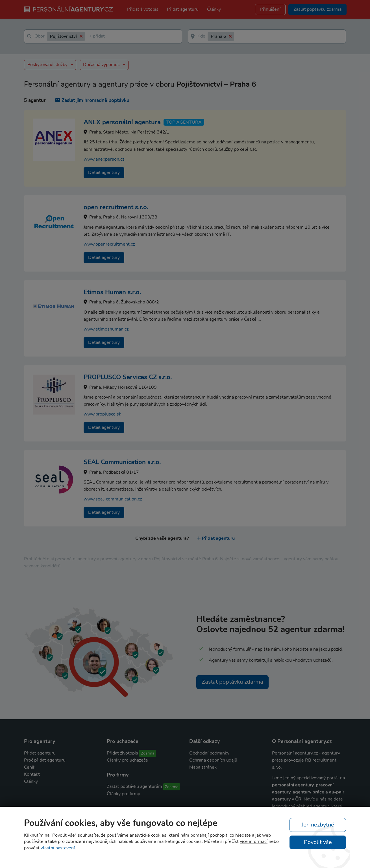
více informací (254, 841)
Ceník (30, 767)
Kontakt (32, 774)
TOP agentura (184, 122)
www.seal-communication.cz (113, 499)
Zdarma (148, 753)
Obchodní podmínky (209, 753)
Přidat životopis (143, 9)
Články (214, 9)
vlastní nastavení (58, 848)
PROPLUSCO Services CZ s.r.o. (128, 377)
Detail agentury (104, 172)
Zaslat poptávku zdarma (232, 682)
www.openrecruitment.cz (109, 244)
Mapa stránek (203, 767)
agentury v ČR (287, 799)
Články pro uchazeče (127, 760)
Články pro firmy (123, 794)
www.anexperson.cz (104, 159)
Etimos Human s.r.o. (112, 292)
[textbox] (90, 37)
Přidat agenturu (183, 9)
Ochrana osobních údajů (213, 760)
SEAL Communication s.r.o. (122, 462)
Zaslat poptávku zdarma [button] (317, 9)
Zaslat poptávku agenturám (134, 786)
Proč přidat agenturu (45, 760)
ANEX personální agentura (122, 122)
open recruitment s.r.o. (116, 207)
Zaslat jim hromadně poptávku (92, 100)
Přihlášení (270, 9)
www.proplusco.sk (102, 414)
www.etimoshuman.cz (106, 329)
